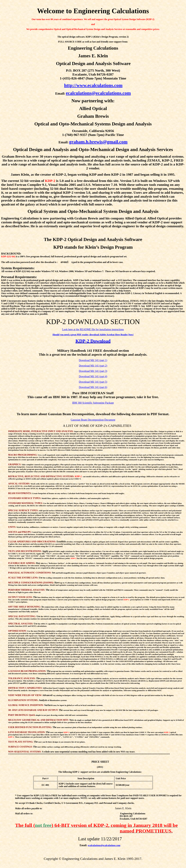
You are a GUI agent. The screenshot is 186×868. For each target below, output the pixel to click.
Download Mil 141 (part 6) (93, 387)
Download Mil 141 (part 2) (93, 366)
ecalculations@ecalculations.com (98, 93)
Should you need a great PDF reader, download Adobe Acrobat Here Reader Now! (93, 335)
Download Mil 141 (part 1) (93, 360)
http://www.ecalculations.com (93, 85)
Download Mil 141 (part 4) (93, 376)
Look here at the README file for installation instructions (93, 329)
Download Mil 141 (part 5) (93, 382)
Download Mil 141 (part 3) (93, 371)
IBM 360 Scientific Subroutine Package (93, 403)
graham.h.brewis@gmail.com (98, 142)
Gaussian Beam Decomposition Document (93, 420)
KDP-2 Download (93, 341)
